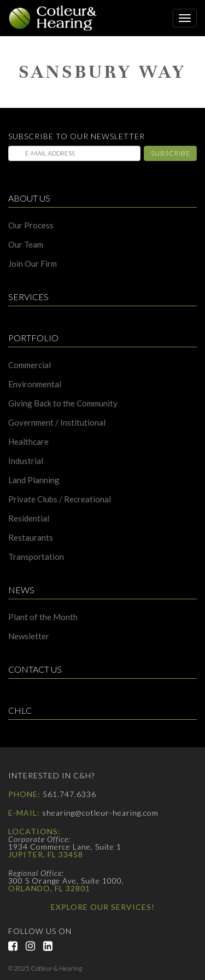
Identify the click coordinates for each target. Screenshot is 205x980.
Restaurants (31, 538)
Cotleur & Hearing (57, 18)
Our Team (26, 245)
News (21, 590)
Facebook (17, 946)
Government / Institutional (57, 423)
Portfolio (33, 338)
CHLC (20, 711)
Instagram (34, 946)
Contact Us (35, 670)
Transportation (36, 557)
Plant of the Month (43, 617)
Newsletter (29, 636)
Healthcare (28, 442)
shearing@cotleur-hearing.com (100, 813)
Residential (29, 518)
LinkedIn (52, 946)
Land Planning (34, 480)
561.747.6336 (69, 794)
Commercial (30, 365)
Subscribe (171, 153)
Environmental (35, 384)
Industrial (26, 461)
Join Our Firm (33, 264)
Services (28, 297)
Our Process (31, 225)
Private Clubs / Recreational (60, 499)
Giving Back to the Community (63, 403)
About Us (29, 199)
